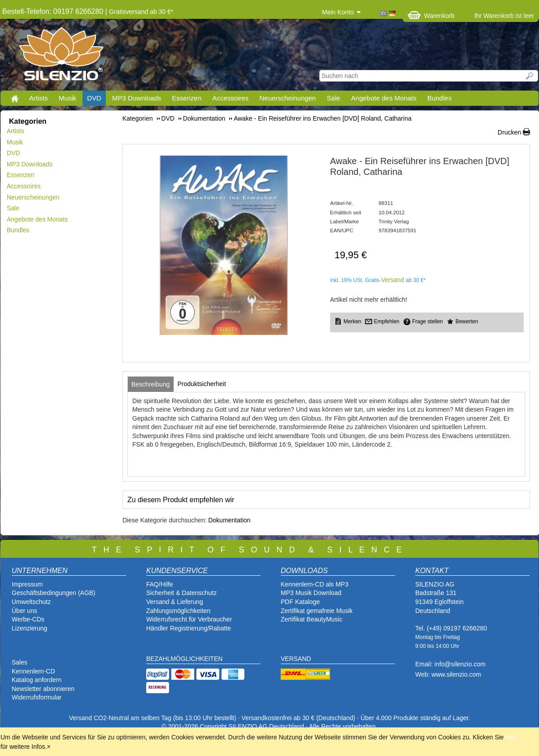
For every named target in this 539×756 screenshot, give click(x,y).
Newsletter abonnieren (43, 689)
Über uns (24, 611)
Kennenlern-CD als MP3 (315, 584)
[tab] (151, 384)
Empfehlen (387, 322)
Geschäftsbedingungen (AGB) (54, 593)
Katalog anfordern (37, 680)
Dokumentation (229, 520)
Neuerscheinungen (288, 98)
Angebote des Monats (384, 98)
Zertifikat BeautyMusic (312, 619)
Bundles (439, 98)
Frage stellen (428, 322)
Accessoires (230, 98)
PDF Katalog (298, 602)
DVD (94, 98)
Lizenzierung (29, 628)
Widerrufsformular (37, 697)
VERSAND (296, 659)
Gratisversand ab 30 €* (141, 12)
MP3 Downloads (137, 98)
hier (511, 737)
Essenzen (187, 98)
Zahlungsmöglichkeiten (178, 611)
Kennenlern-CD (33, 671)
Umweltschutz (31, 602)
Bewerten (467, 322)
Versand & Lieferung (175, 602)
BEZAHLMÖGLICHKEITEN (184, 659)
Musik (67, 98)
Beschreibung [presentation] (151, 384)
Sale (334, 98)
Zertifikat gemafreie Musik (317, 611)
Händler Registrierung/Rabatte (189, 628)
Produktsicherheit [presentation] (202, 384)
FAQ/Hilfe (160, 584)
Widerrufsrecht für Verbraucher (189, 619)
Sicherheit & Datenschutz (181, 593)
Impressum (27, 584)
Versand (393, 280)
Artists (39, 98)
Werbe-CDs (28, 619)
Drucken (509, 132)
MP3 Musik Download (311, 593)
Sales (20, 662)
